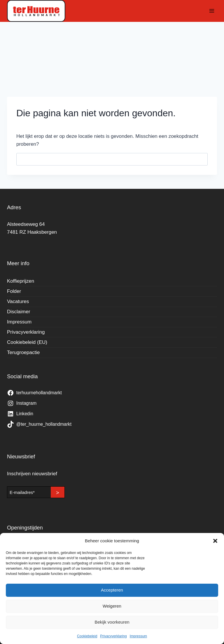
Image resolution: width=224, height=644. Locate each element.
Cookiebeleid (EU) (27, 342)
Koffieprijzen (21, 281)
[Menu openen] (212, 11)
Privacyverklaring (113, 636)
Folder (14, 291)
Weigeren (112, 606)
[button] (215, 541)
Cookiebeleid (87, 636)
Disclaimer (19, 312)
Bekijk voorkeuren (112, 622)
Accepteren (112, 590)
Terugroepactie (23, 352)
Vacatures (18, 301)
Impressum (138, 636)
